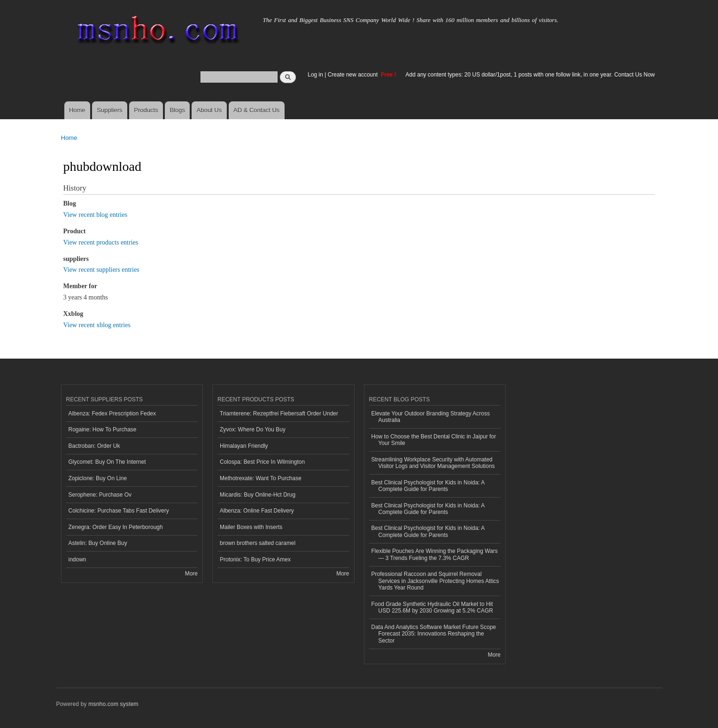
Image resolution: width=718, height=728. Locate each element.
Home (77, 110)
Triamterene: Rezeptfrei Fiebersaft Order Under (279, 414)
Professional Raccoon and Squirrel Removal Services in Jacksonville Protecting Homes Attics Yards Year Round (435, 581)
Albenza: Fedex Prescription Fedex (112, 414)
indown (77, 559)
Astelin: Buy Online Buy (98, 543)
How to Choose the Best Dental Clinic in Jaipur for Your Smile (434, 440)
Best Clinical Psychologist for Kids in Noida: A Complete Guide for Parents (428, 486)
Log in (315, 75)
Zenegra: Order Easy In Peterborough (116, 527)
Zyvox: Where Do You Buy (253, 429)
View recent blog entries (95, 215)
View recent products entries (101, 242)
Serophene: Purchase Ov (100, 495)
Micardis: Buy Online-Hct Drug (258, 495)
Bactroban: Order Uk (94, 446)
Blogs (177, 110)
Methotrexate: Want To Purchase (261, 478)
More (191, 574)
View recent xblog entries (97, 325)
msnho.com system (113, 704)
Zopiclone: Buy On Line (98, 478)
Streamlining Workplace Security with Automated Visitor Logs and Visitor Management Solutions (433, 463)
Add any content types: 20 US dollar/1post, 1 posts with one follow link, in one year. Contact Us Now (530, 75)
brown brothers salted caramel (258, 543)
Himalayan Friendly (244, 446)
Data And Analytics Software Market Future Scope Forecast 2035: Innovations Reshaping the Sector (434, 634)
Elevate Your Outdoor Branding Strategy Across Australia (431, 417)
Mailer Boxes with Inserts (251, 527)
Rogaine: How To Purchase (103, 429)
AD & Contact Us (256, 110)
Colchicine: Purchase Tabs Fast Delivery (119, 511)
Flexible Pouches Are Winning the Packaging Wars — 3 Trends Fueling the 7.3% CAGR (435, 554)
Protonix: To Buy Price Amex (255, 559)
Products (146, 110)
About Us (209, 110)
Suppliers (109, 110)
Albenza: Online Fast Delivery (257, 511)
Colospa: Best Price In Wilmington (262, 462)
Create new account (354, 75)
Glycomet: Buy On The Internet (107, 462)
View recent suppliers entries (101, 270)
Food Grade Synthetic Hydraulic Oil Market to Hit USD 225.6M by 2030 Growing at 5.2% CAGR (432, 607)
